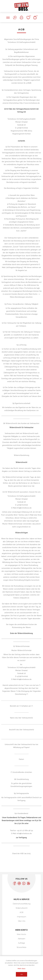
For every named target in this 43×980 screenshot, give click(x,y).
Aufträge (22, 943)
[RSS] (28, 883)
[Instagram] (19, 883)
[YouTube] (24, 883)
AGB (21, 912)
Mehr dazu (21, 969)
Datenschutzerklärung (22, 904)
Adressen (22, 939)
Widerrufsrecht (22, 908)
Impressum (22, 917)
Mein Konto (21, 934)
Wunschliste (21, 947)
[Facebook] (15, 883)
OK (22, 974)
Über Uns (22, 921)
